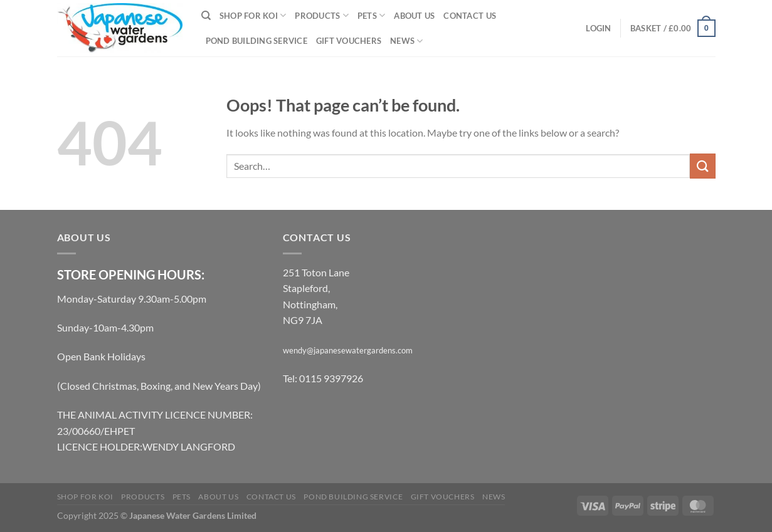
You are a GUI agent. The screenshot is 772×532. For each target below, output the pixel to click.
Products (322, 15)
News (406, 41)
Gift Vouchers (349, 41)
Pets (371, 15)
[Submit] (702, 166)
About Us (414, 16)
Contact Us (470, 16)
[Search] (206, 16)
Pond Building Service (256, 41)
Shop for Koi (253, 15)
